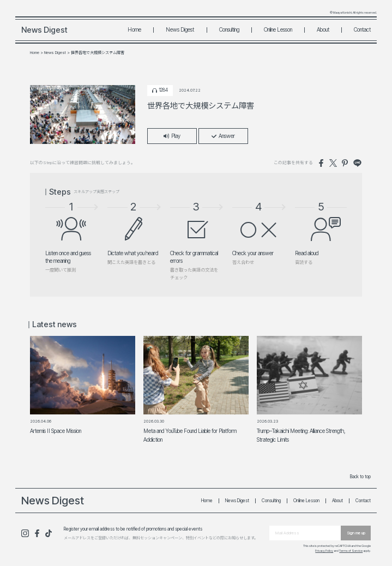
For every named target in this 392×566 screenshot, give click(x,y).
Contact (362, 29)
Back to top (360, 477)
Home (134, 29)
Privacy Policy (324, 551)
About (323, 29)
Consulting (229, 29)
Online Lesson (278, 29)
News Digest (180, 29)
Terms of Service (351, 551)
